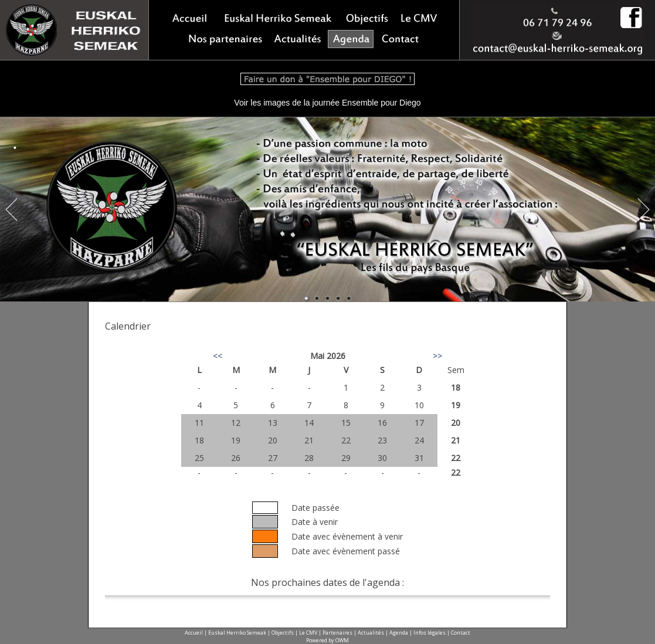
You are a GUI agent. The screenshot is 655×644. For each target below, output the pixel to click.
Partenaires (337, 633)
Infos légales (430, 633)
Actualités (371, 633)
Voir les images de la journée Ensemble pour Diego (327, 103)
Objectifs (283, 633)
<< (218, 356)
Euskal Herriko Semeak (237, 633)
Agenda (399, 633)
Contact (461, 633)
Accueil (194, 633)
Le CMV (308, 633)
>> (437, 356)
